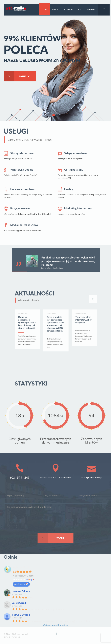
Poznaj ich (17, 76)
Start (44, 10)
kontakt (91, 10)
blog (80, 10)
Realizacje (68, 10)
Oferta (55, 10)
